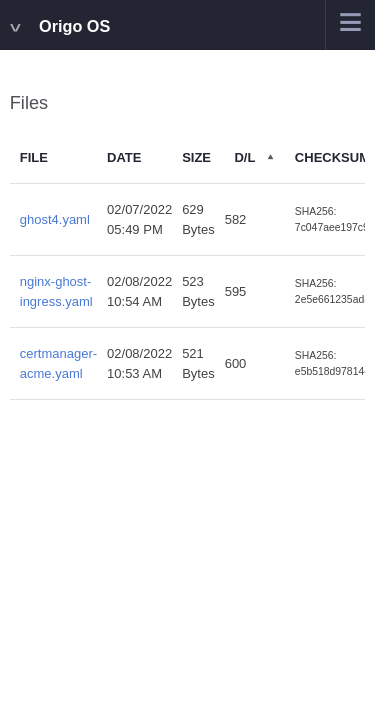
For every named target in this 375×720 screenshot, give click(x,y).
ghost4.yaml (55, 219)
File (34, 157)
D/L (244, 157)
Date (124, 157)
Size (196, 157)
